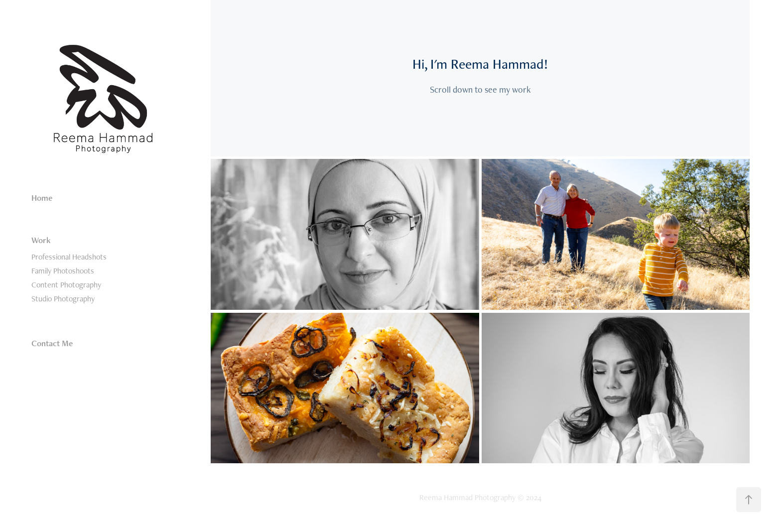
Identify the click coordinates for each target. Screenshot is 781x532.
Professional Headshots (69, 257)
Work (41, 240)
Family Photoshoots (63, 271)
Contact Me (52, 343)
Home (42, 198)
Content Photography (66, 285)
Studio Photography (63, 299)
